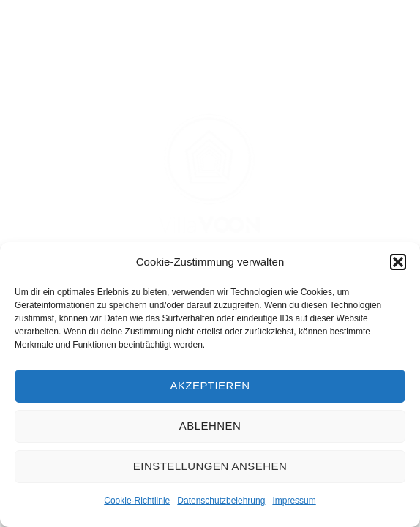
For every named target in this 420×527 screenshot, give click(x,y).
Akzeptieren (210, 385)
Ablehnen (210, 426)
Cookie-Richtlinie (137, 501)
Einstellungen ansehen (210, 466)
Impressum (294, 501)
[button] (398, 262)
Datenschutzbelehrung (221, 501)
